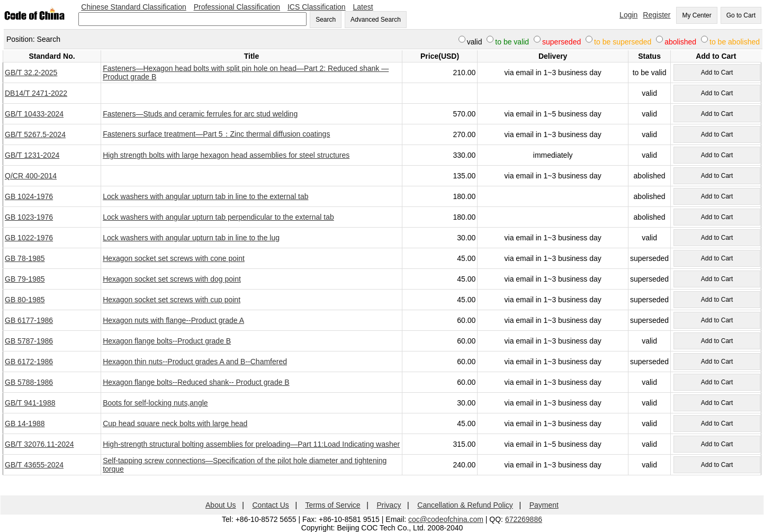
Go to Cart (741, 15)
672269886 (524, 519)
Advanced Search (376, 20)
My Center (696, 15)
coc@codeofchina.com (446, 519)
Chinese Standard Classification (133, 7)
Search (326, 20)
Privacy (389, 505)
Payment (544, 505)
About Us (221, 505)
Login (628, 15)
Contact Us (271, 505)
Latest (363, 7)
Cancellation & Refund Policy (465, 505)
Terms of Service (332, 505)
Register (657, 15)
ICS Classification (317, 7)
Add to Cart (717, 73)
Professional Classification (237, 7)
